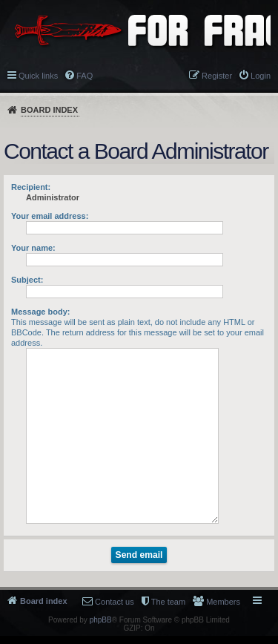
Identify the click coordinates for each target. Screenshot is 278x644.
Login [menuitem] (261, 76)
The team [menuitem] (168, 602)
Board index (49, 110)
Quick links (38, 76)
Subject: (27, 280)
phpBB (101, 620)
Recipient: (31, 187)
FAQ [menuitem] (85, 76)
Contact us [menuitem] (115, 602)
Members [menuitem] (223, 602)
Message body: (40, 312)
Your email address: (50, 216)
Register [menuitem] (217, 76)
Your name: (33, 248)
